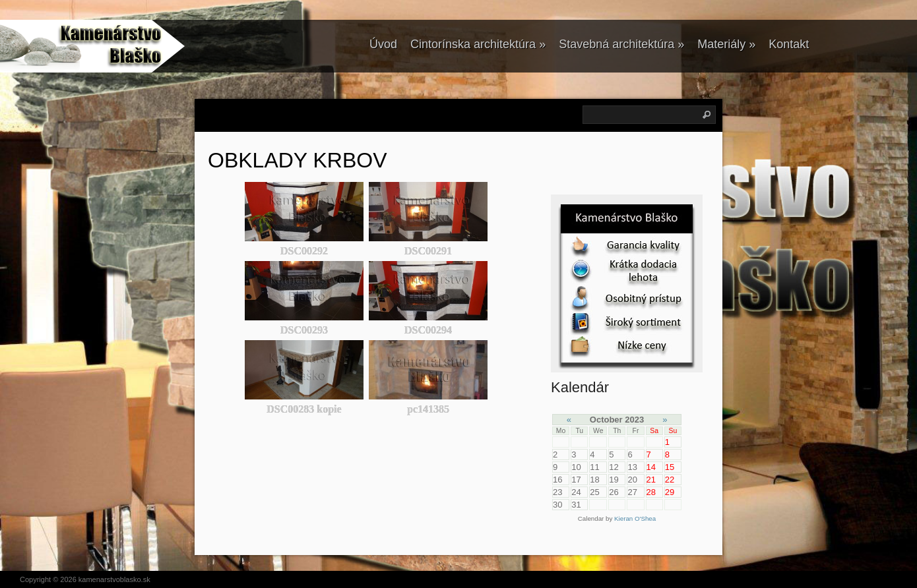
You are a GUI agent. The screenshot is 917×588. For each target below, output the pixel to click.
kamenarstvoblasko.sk (114, 579)
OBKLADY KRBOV (298, 160)
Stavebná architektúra (621, 44)
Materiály (726, 44)
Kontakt (789, 44)
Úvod (383, 44)
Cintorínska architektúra (478, 44)
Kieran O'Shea (635, 518)
